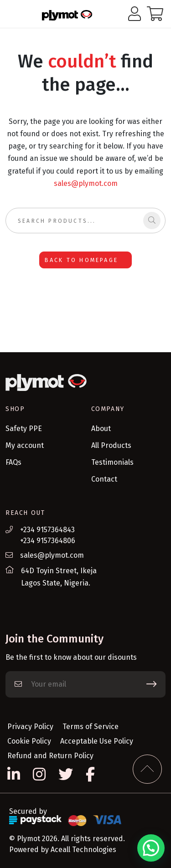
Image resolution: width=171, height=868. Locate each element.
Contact (104, 479)
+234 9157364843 (47, 530)
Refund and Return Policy (50, 756)
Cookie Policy (29, 741)
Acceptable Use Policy (97, 741)
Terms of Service (91, 727)
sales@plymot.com (86, 183)
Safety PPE (24, 429)
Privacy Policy (30, 727)
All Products (111, 445)
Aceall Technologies (83, 850)
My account (25, 445)
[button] (151, 848)
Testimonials (112, 462)
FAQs (13, 462)
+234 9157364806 (48, 541)
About (101, 429)
